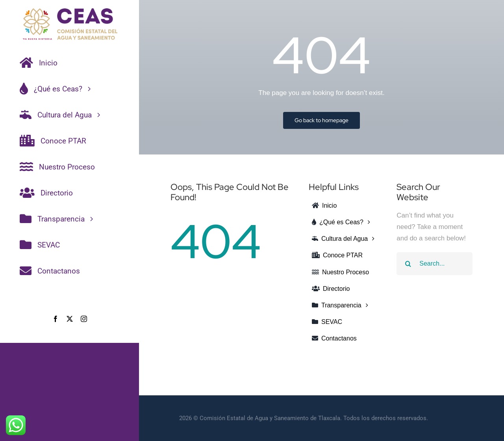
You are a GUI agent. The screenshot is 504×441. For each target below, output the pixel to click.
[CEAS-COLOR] (69, 12)
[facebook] (56, 319)
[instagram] (84, 319)
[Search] (408, 264)
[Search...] (435, 264)
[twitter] (70, 319)
